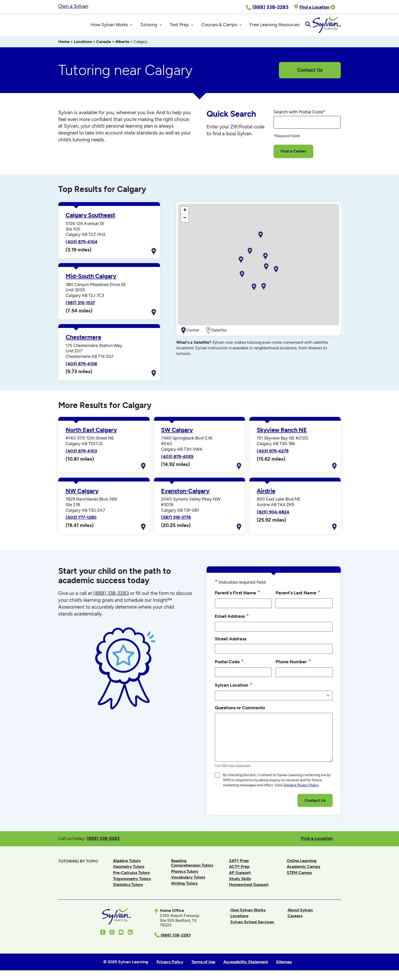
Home (64, 44)
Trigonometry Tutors (132, 881)
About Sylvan (300, 912)
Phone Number (293, 664)
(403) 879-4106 (81, 366)
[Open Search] (336, 26)
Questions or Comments (240, 710)
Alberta (122, 44)
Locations (83, 44)
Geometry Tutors (129, 869)
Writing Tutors (184, 886)
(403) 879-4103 (81, 453)
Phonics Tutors (184, 873)
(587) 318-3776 (176, 520)
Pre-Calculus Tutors (131, 875)
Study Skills (240, 881)
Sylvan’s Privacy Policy (301, 787)
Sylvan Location (233, 687)
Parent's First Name (237, 595)
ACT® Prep (239, 869)
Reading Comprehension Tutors (192, 865)
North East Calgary (91, 432)
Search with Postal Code (300, 114)
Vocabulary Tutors (188, 879)
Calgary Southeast (90, 217)
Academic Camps (303, 869)
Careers (295, 918)
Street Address (231, 641)
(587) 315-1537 (80, 305)
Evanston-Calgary (185, 493)
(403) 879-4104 (82, 244)
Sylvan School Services (252, 924)
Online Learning (302, 863)
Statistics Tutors (128, 887)
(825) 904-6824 (273, 514)
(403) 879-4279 (273, 453)
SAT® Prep (239, 863)
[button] (264, 289)
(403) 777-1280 (81, 520)
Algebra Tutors (127, 863)
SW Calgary (177, 432)
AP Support (240, 875)
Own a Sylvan (73, 6)
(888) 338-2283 (103, 841)
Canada (104, 44)
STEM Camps (299, 875)
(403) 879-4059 (177, 459)
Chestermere (83, 340)
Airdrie (266, 493)
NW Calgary (82, 493)
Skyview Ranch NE (282, 432)
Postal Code (229, 664)
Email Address (232, 618)
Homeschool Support (249, 887)
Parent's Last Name (298, 595)
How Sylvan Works (248, 912)
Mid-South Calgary (91, 278)
